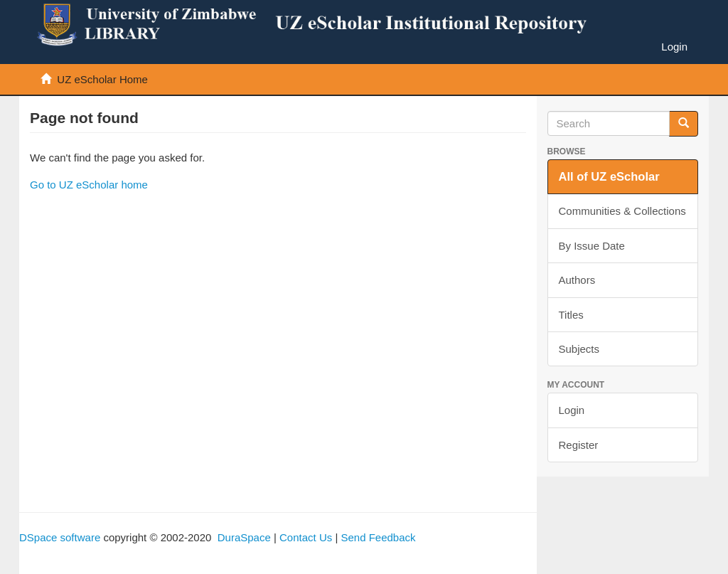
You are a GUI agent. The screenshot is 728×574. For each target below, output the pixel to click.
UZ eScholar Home (102, 79)
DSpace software (60, 537)
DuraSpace (244, 537)
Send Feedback (378, 537)
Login (572, 410)
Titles (571, 315)
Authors (577, 280)
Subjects (579, 349)
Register (579, 445)
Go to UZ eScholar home (89, 185)
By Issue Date (592, 246)
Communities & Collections (622, 211)
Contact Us (306, 537)
